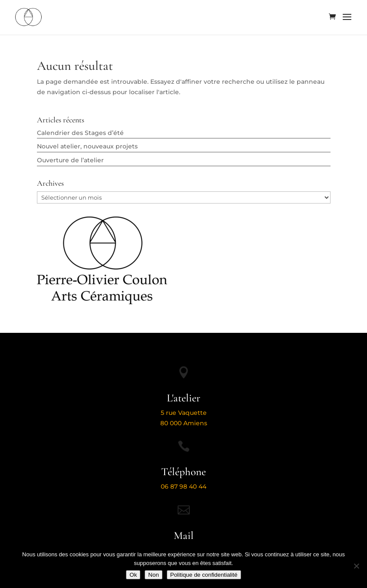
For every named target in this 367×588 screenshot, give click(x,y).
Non (153, 575)
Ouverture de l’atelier (70, 160)
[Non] (356, 566)
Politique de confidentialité (204, 575)
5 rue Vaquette (184, 413)
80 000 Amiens (184, 423)
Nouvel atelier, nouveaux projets (87, 146)
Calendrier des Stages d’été (80, 133)
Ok (133, 575)
